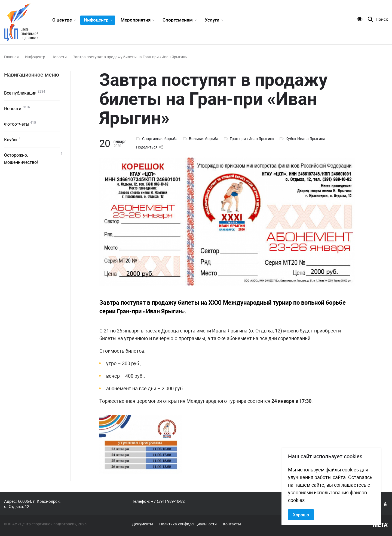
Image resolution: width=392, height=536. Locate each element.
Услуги (212, 20)
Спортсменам (178, 20)
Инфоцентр (96, 20)
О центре (62, 20)
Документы (143, 524)
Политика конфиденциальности (188, 524)
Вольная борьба (204, 139)
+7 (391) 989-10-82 (168, 501)
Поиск (382, 19)
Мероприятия (136, 20)
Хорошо (301, 515)
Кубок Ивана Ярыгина (305, 139)
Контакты (232, 524)
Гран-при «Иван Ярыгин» (252, 139)
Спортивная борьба (160, 139)
